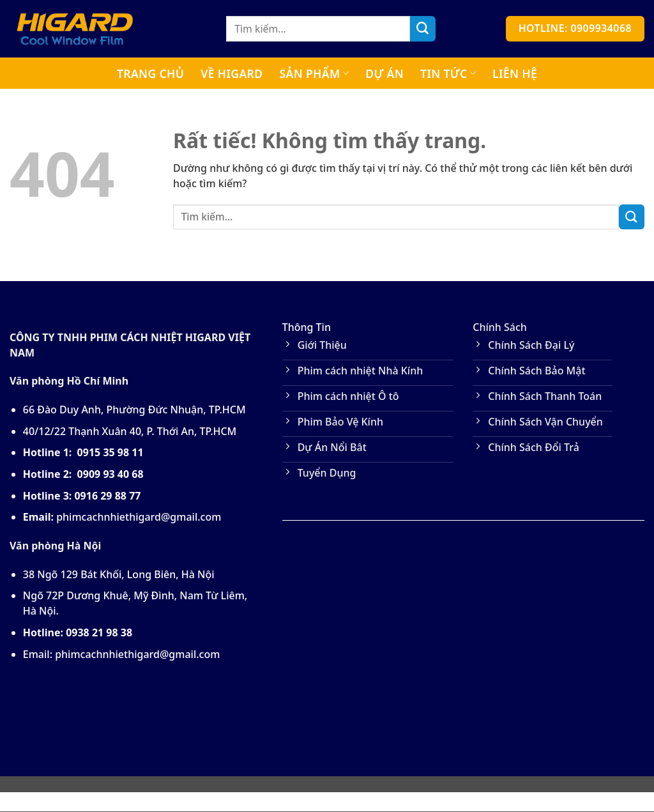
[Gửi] (423, 29)
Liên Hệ (515, 73)
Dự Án (384, 73)
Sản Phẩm (314, 73)
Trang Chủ (150, 73)
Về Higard (232, 73)
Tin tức (448, 73)
